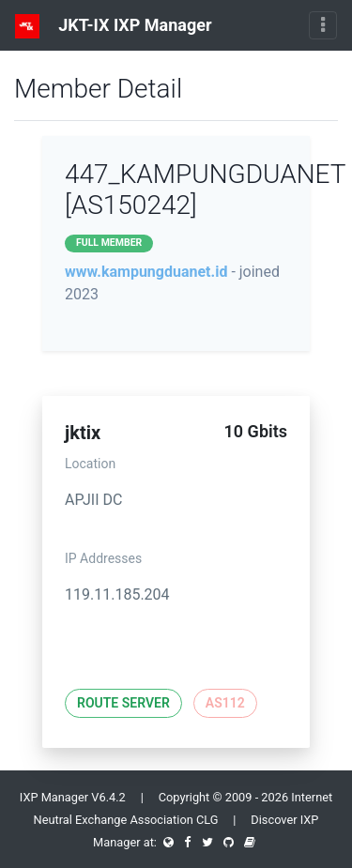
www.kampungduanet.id (146, 272)
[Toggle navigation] (323, 25)
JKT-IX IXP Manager (114, 26)
